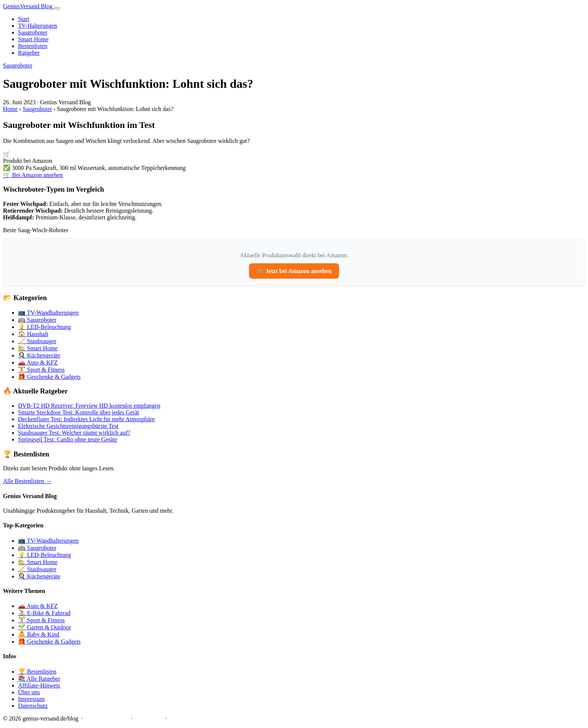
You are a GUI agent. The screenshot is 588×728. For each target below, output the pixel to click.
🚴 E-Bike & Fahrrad (44, 613)
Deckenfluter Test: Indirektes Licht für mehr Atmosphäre (86, 419)
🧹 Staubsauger (37, 341)
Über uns (29, 692)
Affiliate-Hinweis (39, 685)
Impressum (31, 699)
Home (10, 109)
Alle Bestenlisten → (27, 481)
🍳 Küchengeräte (39, 355)
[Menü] (57, 8)
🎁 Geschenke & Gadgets (49, 377)
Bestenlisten (33, 46)
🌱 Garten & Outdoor (44, 627)
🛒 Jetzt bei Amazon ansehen (294, 271)
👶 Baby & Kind (39, 634)
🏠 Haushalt (33, 334)
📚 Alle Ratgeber (39, 679)
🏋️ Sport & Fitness (41, 370)
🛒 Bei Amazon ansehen (33, 175)
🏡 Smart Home (38, 348)
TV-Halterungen (37, 26)
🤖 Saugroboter (37, 320)
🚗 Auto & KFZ (38, 362)
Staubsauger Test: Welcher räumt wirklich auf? (74, 433)
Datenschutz (33, 706)
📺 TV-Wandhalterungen (48, 313)
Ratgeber (29, 53)
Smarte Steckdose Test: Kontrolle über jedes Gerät (79, 412)
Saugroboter (33, 32)
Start (24, 19)
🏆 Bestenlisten (37, 672)
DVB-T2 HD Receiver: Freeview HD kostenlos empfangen (89, 406)
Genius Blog (28, 6)
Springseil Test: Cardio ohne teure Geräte (68, 439)
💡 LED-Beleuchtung (44, 327)
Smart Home (33, 39)
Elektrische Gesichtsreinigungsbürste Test (68, 426)
